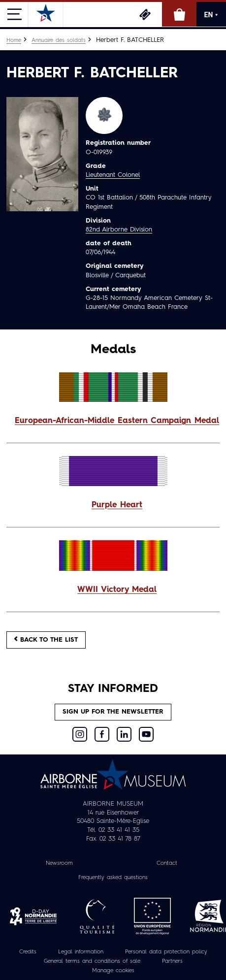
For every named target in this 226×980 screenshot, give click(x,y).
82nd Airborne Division (119, 230)
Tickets (145, 14)
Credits (28, 952)
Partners (172, 961)
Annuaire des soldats (59, 40)
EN (211, 15)
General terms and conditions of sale (92, 961)
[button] (113, 421)
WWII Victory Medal (117, 590)
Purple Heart (117, 505)
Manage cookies (113, 971)
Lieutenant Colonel (113, 175)
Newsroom (59, 863)
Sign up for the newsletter (113, 712)
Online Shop (179, 14)
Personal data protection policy (166, 952)
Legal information (81, 952)
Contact (167, 863)
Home (14, 40)
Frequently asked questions (113, 878)
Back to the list (46, 639)
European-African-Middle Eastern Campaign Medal (117, 421)
